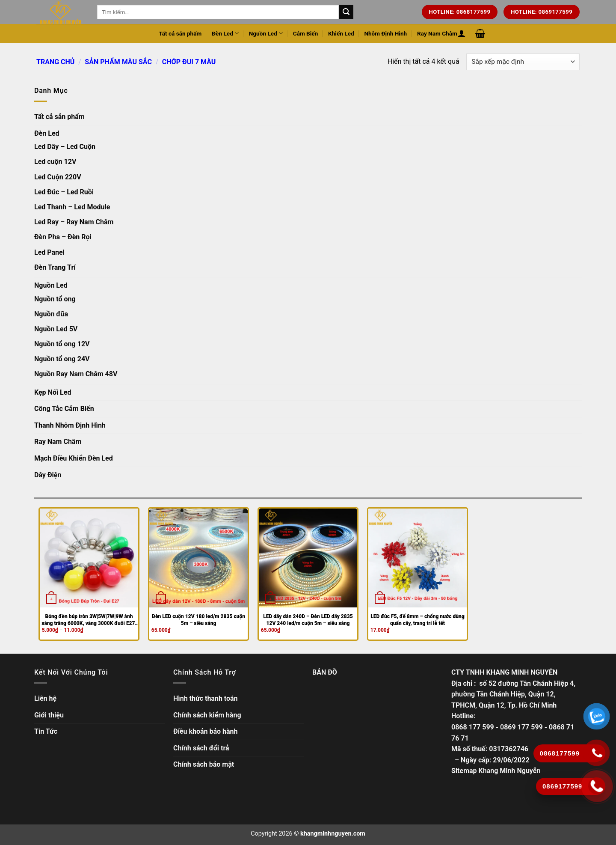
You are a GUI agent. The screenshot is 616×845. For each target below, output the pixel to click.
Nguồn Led (266, 33)
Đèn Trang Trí (55, 267)
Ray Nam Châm (437, 33)
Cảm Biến (306, 33)
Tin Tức (46, 731)
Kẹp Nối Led (53, 392)
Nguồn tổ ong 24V (62, 359)
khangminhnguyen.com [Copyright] (333, 834)
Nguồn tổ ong (55, 299)
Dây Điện (48, 475)
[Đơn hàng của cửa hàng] (523, 62)
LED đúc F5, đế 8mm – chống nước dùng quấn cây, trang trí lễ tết (418, 620)
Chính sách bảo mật (204, 764)
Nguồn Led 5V (56, 329)
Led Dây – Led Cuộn (65, 147)
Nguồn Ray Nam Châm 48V (76, 374)
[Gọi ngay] (597, 786)
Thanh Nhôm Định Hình (70, 425)
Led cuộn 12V (55, 162)
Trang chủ (55, 62)
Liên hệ (45, 698)
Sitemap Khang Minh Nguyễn (496, 771)
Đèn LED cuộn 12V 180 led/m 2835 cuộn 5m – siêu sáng (198, 620)
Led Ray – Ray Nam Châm (74, 222)
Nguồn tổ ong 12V (62, 344)
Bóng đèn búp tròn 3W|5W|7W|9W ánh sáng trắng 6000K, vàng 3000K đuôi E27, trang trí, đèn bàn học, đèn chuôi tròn (89, 620)
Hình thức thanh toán (206, 698)
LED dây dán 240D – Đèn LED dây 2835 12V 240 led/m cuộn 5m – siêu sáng (308, 620)
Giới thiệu (49, 715)
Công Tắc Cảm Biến (64, 409)
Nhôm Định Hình (385, 33)
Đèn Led (225, 33)
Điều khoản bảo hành (206, 731)
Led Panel (49, 252)
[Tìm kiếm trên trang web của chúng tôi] (346, 12)
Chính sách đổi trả (201, 748)
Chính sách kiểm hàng (207, 715)
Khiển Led (341, 33)
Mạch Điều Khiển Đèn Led (74, 458)
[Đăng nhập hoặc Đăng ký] (462, 33)
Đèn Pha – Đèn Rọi (63, 237)
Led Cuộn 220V (58, 177)
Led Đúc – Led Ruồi (64, 192)
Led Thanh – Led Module (72, 207)
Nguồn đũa (51, 314)
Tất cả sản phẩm (180, 33)
